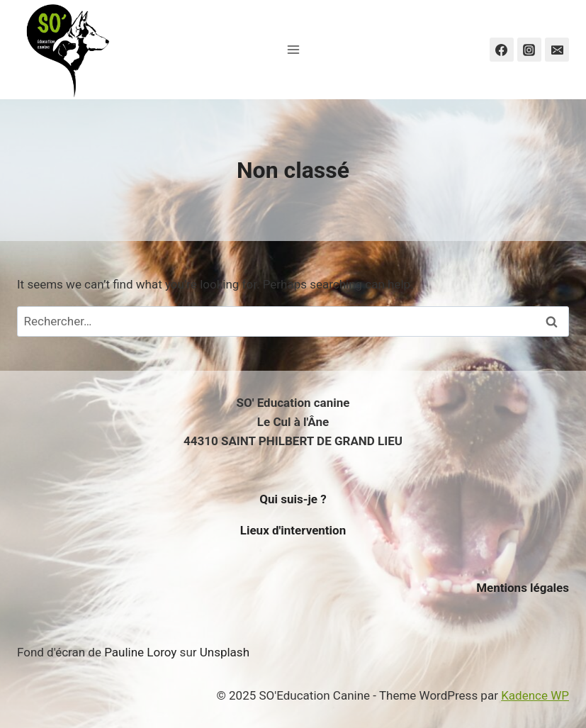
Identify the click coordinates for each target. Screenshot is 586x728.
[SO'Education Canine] (67, 50)
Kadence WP (535, 695)
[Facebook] (502, 50)
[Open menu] (293, 49)
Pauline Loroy (140, 652)
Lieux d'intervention (293, 530)
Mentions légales (523, 588)
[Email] (557, 50)
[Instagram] (529, 50)
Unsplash (225, 652)
